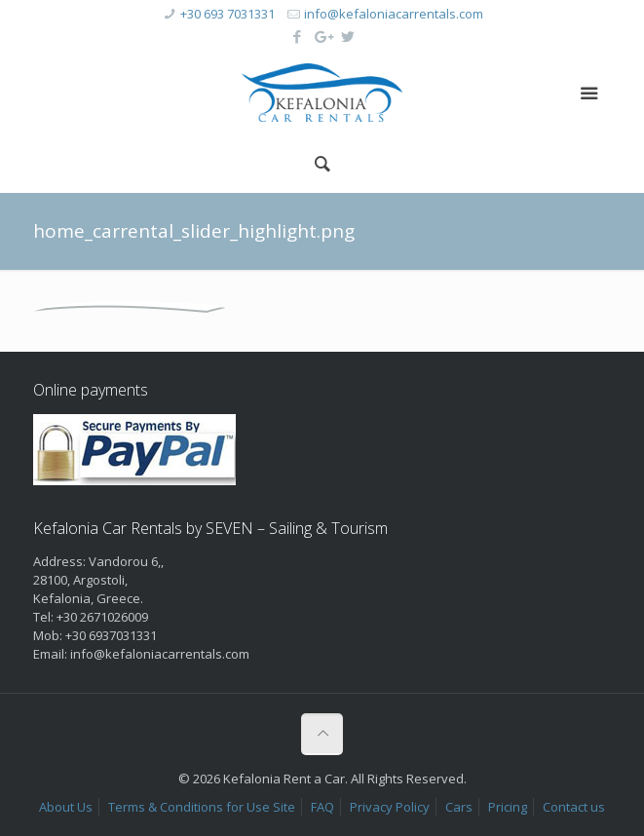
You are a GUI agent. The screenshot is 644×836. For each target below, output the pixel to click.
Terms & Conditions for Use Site (202, 807)
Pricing (508, 807)
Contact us (574, 807)
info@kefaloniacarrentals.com (394, 14)
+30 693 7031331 (227, 14)
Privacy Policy (390, 807)
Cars (459, 807)
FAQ (322, 807)
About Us (66, 807)
